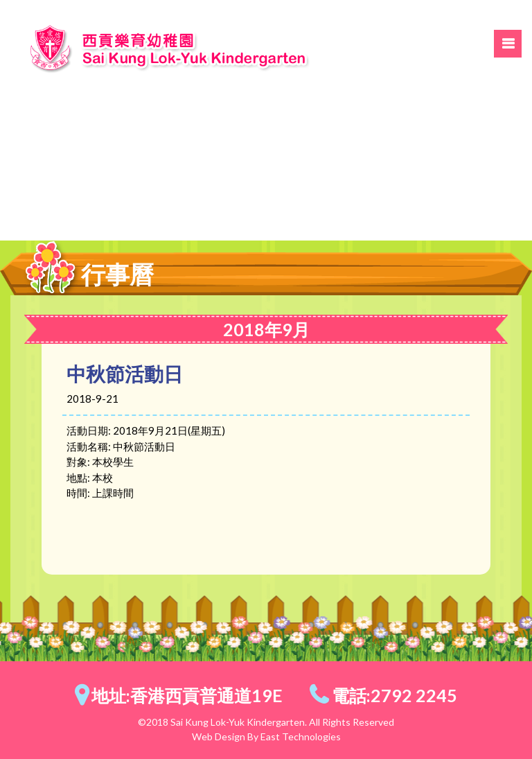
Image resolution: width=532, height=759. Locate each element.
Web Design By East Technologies (266, 736)
